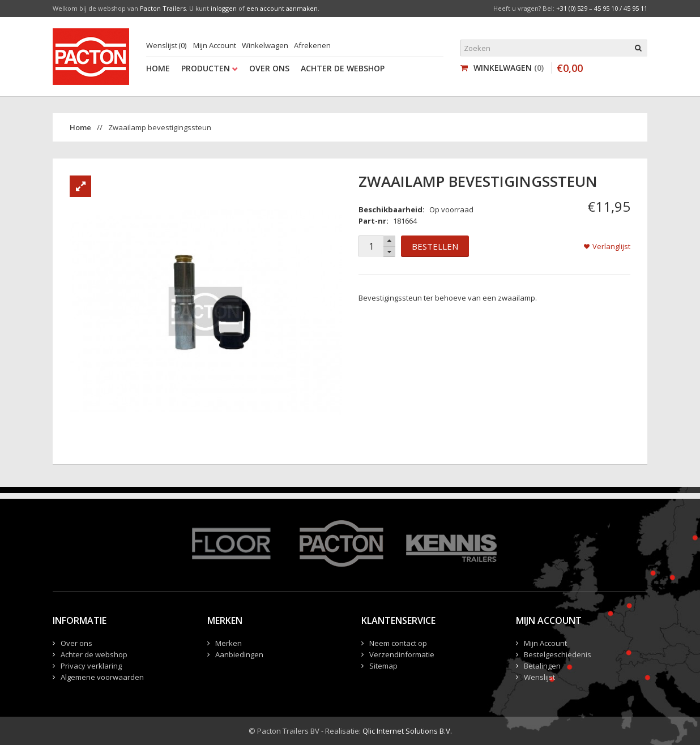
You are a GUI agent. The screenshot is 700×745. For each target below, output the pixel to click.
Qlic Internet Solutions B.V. (407, 731)
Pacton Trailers (163, 8)
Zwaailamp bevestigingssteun (160, 127)
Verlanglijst (611, 246)
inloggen (224, 8)
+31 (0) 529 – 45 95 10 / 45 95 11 (602, 8)
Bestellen (435, 246)
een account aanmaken (282, 8)
